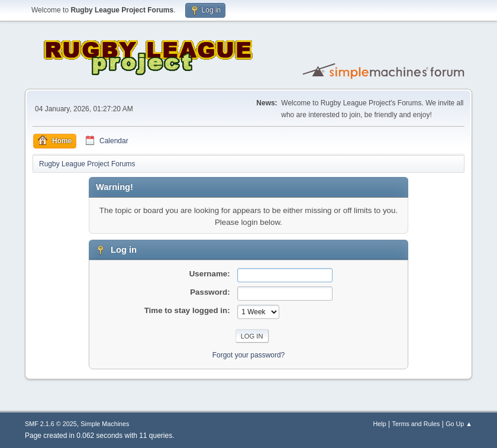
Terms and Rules (416, 424)
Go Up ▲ (459, 424)
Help (380, 424)
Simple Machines (105, 424)
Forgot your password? (249, 355)
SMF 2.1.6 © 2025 (51, 424)
